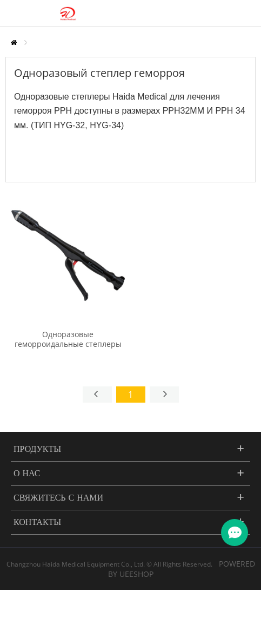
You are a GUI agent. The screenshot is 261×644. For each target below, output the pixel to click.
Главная (14, 42)
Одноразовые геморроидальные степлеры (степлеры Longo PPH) (68, 344)
